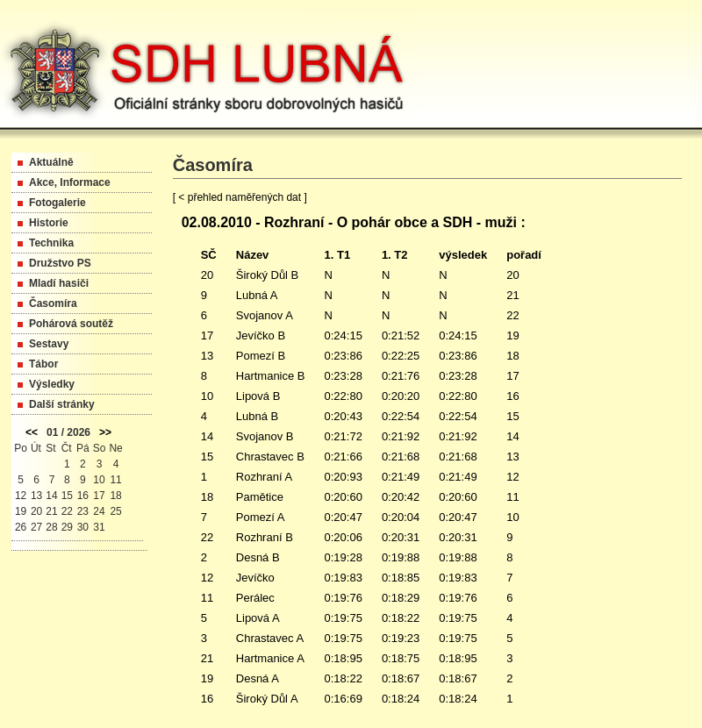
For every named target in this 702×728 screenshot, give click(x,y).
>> (105, 432)
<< (32, 432)
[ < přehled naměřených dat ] (240, 197)
